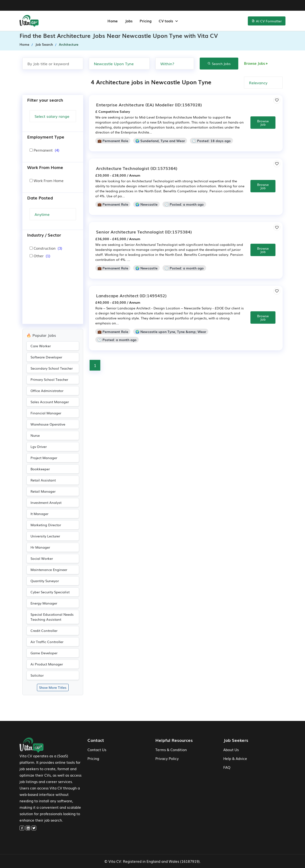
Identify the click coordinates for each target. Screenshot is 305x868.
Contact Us (97, 749)
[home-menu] (29, 21)
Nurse (35, 435)
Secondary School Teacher (52, 368)
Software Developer (46, 357)
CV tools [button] (166, 21)
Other (40, 256)
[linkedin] (28, 828)
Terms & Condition (171, 749)
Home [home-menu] (113, 21)
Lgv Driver (39, 446)
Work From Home (47, 180)
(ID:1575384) (144, 232)
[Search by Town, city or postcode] (119, 64)
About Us (231, 749)
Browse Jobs (256, 63)
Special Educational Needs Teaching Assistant (52, 617)
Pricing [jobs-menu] (146, 21)
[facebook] (22, 828)
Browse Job (263, 123)
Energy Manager (44, 603)
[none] (175, 64)
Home (24, 44)
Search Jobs (219, 64)
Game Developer (44, 653)
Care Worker (41, 346)
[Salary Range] (53, 116)
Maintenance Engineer (49, 570)
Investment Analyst (46, 502)
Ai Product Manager (47, 664)
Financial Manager (46, 413)
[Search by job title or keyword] (53, 64)
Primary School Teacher (49, 379)
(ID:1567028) (149, 104)
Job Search (44, 44)
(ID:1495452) (131, 295)
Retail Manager (43, 491)
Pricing (93, 758)
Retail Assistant (43, 480)
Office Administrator (47, 391)
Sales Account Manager (50, 402)
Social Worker (42, 558)
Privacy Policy (167, 758)
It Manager (39, 514)
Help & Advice (235, 758)
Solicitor (37, 675)
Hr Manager (40, 547)
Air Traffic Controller (47, 642)
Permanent (44, 150)
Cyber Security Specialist (50, 592)
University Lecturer (45, 536)
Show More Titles (53, 687)
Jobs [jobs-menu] (129, 21)
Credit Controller (44, 630)
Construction (46, 248)
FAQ (227, 767)
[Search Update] (53, 214)
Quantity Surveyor (45, 581)
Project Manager (44, 458)
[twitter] (34, 828)
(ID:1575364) (137, 168)
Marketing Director (46, 525)
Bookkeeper (40, 469)
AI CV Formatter (267, 21)
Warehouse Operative (48, 424)
